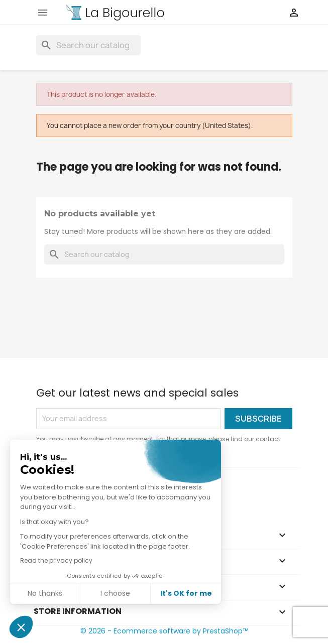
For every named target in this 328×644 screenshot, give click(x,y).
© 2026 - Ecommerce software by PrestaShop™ (164, 631)
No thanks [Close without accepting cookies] (45, 593)
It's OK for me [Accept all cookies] (186, 593)
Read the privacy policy (56, 560)
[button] (21, 627)
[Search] (88, 45)
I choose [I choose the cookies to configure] (115, 593)
